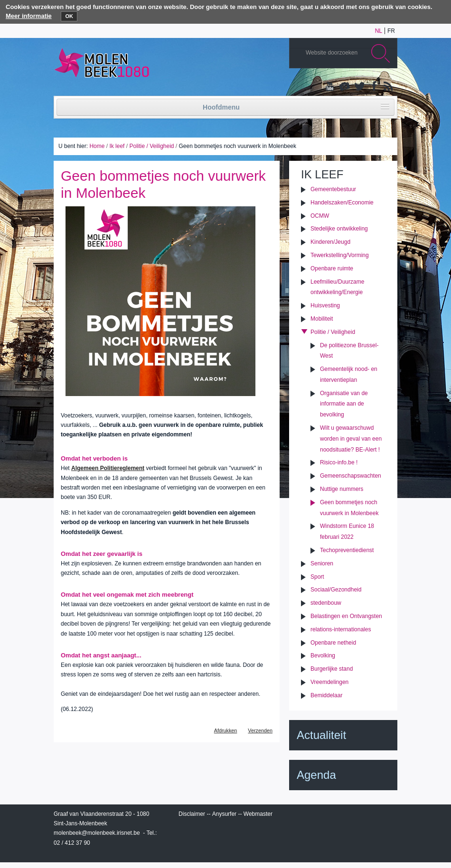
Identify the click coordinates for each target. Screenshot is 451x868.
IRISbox (343, 816)
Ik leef (117, 146)
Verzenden (260, 730)
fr (391, 31)
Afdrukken (226, 730)
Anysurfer (224, 814)
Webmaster (258, 814)
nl (379, 31)
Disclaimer (192, 814)
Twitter (359, 87)
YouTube (330, 87)
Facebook (373, 87)
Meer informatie (29, 16)
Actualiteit (321, 735)
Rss (387, 87)
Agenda (316, 775)
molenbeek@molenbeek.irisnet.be (97, 833)
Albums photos (345, 87)
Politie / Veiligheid (151, 146)
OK (69, 16)
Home (97, 146)
